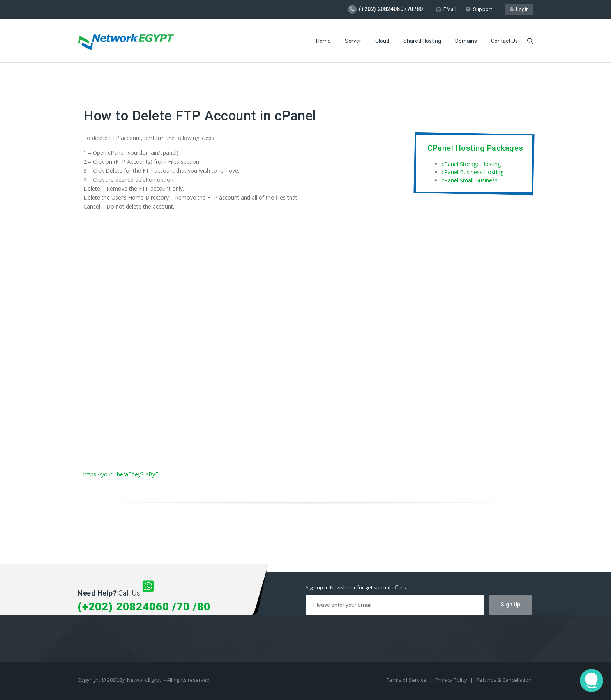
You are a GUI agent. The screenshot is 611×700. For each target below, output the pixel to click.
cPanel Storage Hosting (471, 164)
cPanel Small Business (470, 180)
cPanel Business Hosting (472, 172)
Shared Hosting (422, 41)
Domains (466, 41)
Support (479, 9)
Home (323, 41)
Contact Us (504, 41)
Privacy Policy (452, 680)
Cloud (382, 41)
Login (519, 9)
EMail (446, 9)
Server (353, 41)
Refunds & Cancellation (504, 680)
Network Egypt (144, 680)
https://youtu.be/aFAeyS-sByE (121, 474)
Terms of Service (407, 680)
